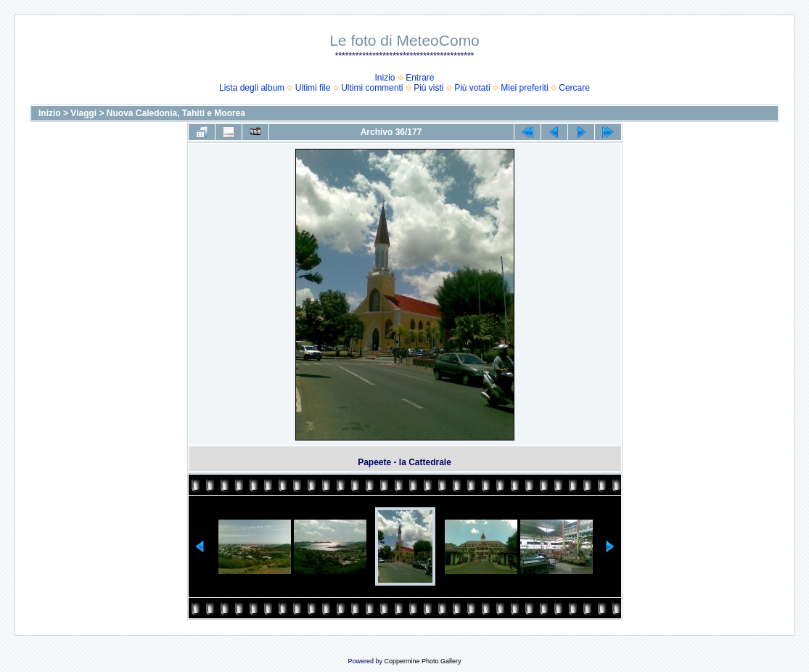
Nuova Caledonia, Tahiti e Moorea (176, 113)
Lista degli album (252, 88)
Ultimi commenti (372, 88)
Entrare (420, 78)
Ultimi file (313, 88)
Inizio (385, 78)
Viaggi (83, 113)
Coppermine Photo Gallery (422, 661)
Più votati (472, 88)
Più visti (428, 88)
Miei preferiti (524, 88)
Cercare (574, 88)
